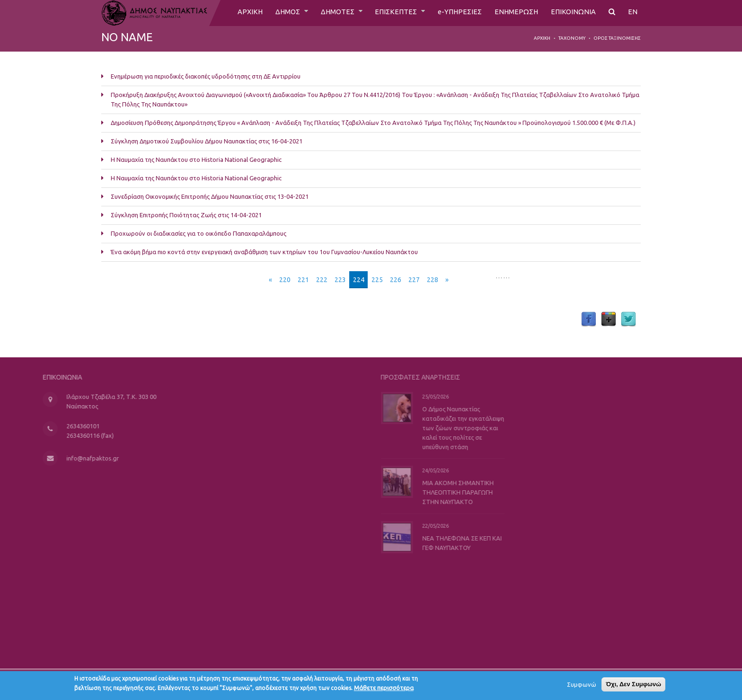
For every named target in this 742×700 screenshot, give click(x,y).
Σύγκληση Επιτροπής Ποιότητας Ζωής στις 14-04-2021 (186, 215)
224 (359, 280)
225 (377, 280)
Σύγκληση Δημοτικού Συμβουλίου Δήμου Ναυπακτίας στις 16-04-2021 (207, 141)
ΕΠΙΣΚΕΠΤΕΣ (391, 13)
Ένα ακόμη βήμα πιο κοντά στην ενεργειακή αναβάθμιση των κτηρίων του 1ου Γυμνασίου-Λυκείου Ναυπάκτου (264, 252)
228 (433, 280)
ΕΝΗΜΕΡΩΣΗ (514, 13)
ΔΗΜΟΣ (277, 13)
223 (340, 280)
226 (396, 280)
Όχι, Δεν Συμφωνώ (633, 686)
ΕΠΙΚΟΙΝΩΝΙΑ (573, 13)
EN (633, 13)
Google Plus (609, 319)
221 (303, 280)
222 (322, 280)
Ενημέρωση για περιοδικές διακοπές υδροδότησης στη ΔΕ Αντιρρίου (206, 76)
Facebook (589, 319)
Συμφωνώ (582, 686)
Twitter (628, 319)
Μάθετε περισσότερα (384, 689)
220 (285, 280)
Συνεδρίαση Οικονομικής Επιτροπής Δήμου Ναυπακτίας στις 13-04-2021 (210, 196)
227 (414, 280)
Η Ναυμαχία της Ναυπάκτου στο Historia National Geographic (196, 159)
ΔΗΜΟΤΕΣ (330, 13)
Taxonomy (572, 38)
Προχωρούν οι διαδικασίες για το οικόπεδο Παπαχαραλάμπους (199, 233)
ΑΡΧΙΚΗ (237, 13)
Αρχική (542, 38)
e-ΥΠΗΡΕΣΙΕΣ (456, 13)
